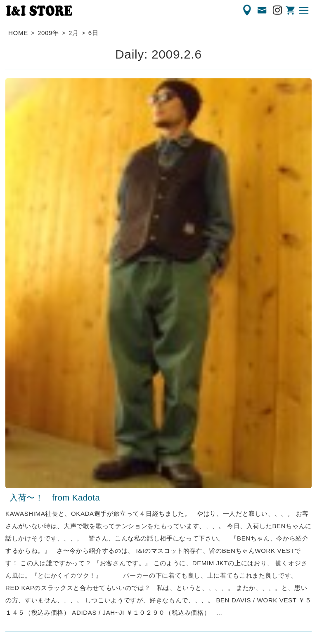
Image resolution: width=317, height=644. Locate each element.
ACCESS (248, 10)
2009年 (48, 33)
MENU (304, 10)
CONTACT (263, 10)
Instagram (278, 10)
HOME (18, 33)
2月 (74, 33)
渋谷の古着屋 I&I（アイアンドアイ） (39, 11)
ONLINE (291, 10)
